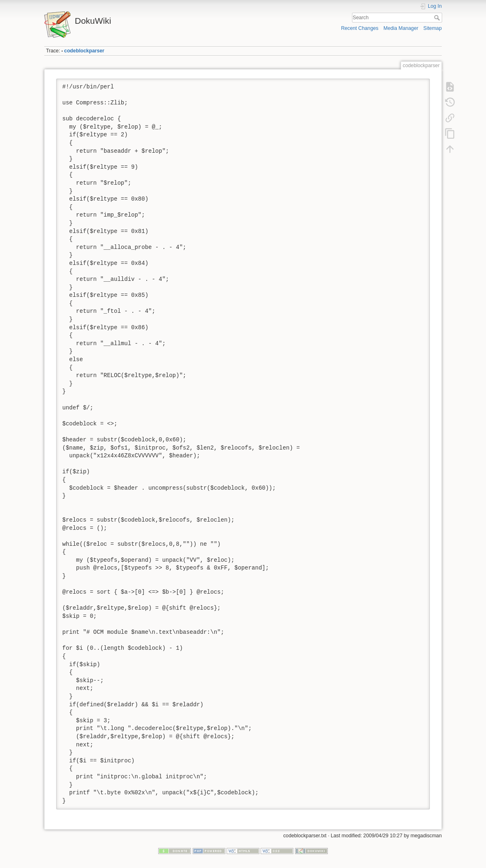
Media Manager (401, 28)
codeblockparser (84, 51)
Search (438, 18)
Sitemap (433, 28)
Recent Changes (360, 28)
